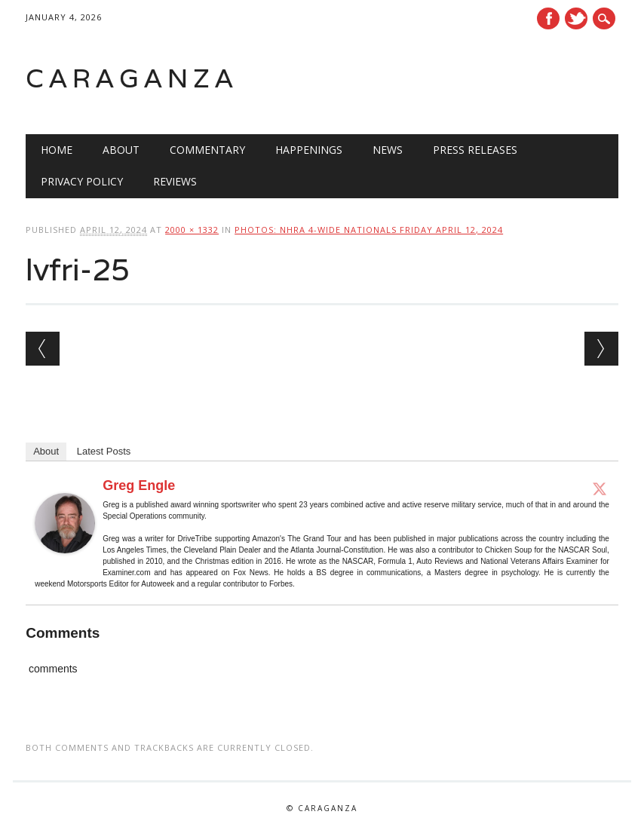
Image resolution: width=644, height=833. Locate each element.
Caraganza (132, 78)
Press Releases (475, 150)
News (388, 150)
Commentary (207, 150)
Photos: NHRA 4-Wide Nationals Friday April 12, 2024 (369, 230)
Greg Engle (139, 485)
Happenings (309, 150)
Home (57, 150)
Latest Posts (104, 451)
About (121, 150)
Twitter (576, 18)
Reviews (175, 181)
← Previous (43, 349)
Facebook (548, 18)
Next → (601, 349)
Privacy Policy (82, 181)
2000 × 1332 (192, 230)
